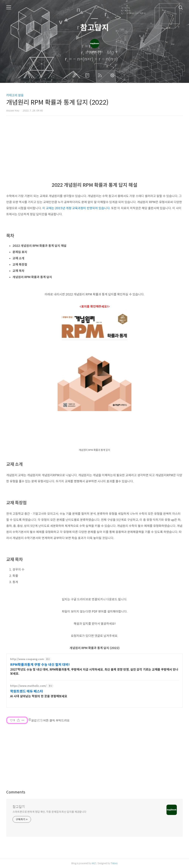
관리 (113, 75)
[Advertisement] (94, 754)
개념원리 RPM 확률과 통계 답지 (32, 277)
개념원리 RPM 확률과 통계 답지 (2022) (95, 648)
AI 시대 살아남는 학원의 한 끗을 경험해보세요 (39, 696)
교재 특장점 (20, 265)
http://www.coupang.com (27, 659)
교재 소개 (18, 258)
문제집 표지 (20, 252)
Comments (16, 792)
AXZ (94, 863)
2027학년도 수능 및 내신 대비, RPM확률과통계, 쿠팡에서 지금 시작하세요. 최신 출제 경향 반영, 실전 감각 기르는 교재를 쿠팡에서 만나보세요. (94, 672)
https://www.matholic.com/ (28, 686)
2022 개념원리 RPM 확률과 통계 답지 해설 (39, 246)
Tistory (114, 863)
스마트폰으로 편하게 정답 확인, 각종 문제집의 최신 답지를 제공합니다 (49, 812)
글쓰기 (75, 75)
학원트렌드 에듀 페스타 (27, 691)
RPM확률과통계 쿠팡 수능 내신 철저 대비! (40, 665)
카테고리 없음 (15, 95)
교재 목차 (18, 271)
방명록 (88, 75)
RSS (101, 75)
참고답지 (94, 28)
